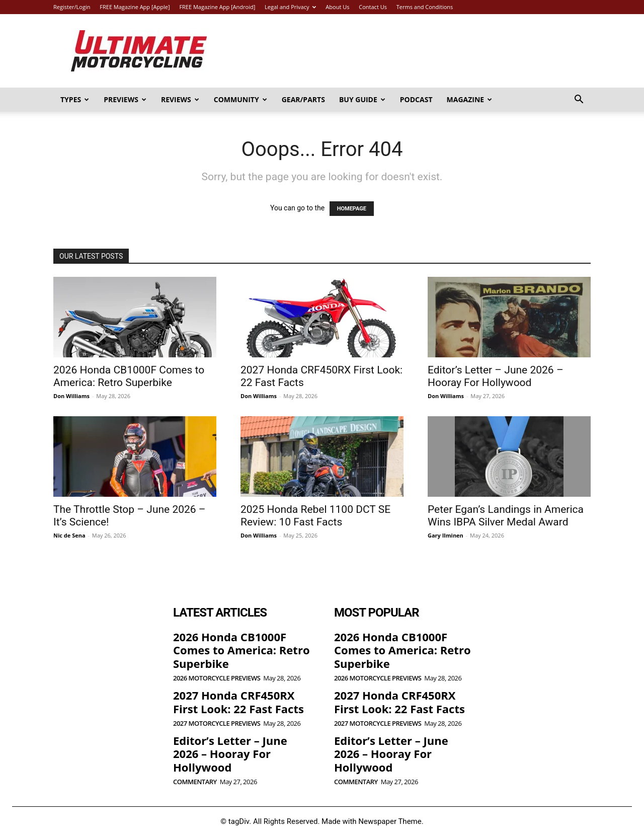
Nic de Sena (69, 535)
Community (240, 99)
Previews (125, 99)
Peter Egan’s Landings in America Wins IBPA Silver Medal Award (506, 516)
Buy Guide (362, 99)
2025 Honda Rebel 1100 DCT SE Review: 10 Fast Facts (315, 516)
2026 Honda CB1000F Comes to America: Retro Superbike (129, 376)
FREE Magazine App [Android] (217, 7)
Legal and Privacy (290, 7)
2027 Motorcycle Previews (217, 724)
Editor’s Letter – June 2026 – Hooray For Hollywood (496, 376)
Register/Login (72, 7)
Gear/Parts (303, 99)
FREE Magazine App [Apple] (135, 7)
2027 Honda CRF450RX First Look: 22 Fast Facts (238, 702)
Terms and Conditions (425, 7)
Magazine (470, 99)
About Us (337, 7)
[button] (579, 100)
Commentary (195, 782)
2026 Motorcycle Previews (217, 678)
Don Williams (71, 396)
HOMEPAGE (352, 209)
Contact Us (373, 7)
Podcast (416, 99)
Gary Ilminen (446, 535)
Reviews (180, 99)
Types (75, 99)
